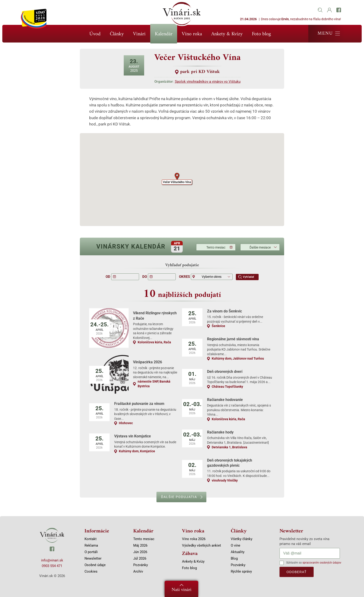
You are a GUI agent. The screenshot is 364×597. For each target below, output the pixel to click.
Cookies (91, 571)
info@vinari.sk (52, 560)
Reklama (91, 545)
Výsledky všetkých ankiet (201, 545)
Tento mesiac (216, 247)
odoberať (297, 572)
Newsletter (93, 558)
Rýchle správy (241, 571)
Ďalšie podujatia (179, 497)
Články (117, 34)
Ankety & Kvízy (227, 34)
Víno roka (192, 34)
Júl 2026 (140, 558)
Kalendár (164, 34)
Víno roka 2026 (194, 539)
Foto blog (261, 34)
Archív (138, 571)
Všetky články (242, 539)
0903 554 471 (52, 566)
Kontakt (91, 539)
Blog (234, 558)
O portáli (91, 552)
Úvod (95, 34)
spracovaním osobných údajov (322, 563)
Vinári (139, 34)
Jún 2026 (140, 552)
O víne (236, 545)
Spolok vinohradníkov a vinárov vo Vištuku (208, 82)
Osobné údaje (95, 565)
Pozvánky (141, 565)
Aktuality (238, 552)
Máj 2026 (140, 545)
